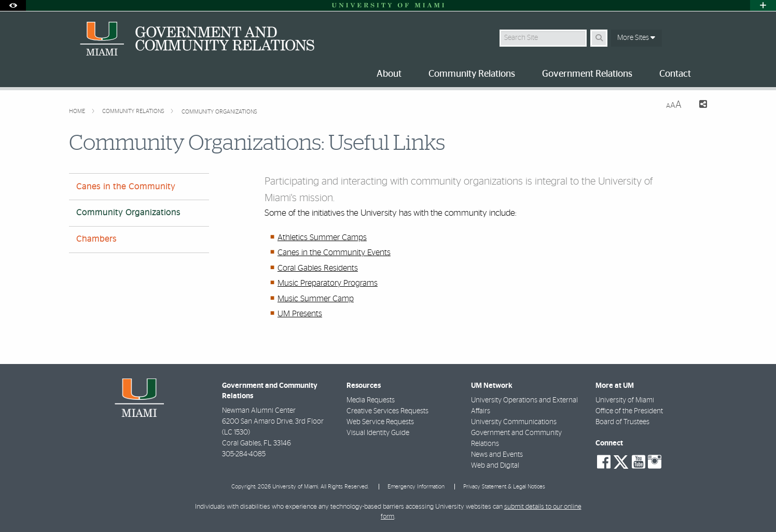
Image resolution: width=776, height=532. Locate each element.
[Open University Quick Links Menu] (763, 5)
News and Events (497, 455)
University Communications (514, 422)
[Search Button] (599, 38)
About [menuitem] (389, 74)
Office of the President (629, 411)
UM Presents (300, 314)
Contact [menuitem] (675, 74)
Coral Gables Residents (318, 268)
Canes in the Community (126, 187)
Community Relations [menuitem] (472, 74)
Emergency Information (416, 487)
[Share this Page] (698, 106)
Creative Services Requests (387, 411)
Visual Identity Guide (378, 433)
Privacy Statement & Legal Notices (504, 487)
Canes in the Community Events (334, 253)
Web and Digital (495, 466)
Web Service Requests (380, 422)
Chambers (96, 239)
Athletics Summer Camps (322, 237)
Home (78, 111)
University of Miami (625, 400)
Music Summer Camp (316, 299)
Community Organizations (219, 112)
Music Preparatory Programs (328, 283)
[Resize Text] (674, 105)
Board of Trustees (622, 422)
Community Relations (134, 111)
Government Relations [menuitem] (587, 74)
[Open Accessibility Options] (13, 5)
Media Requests (371, 400)
